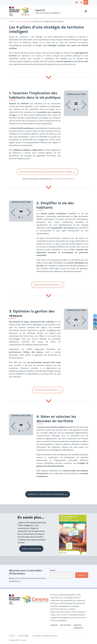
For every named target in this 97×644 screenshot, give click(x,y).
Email (52, 570)
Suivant (82, 105)
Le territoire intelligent (23, 21)
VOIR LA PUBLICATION (31, 549)
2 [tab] (78, 110)
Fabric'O (40, 10)
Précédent (70, 105)
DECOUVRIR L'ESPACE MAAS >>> (48, 285)
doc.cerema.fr (66, 625)
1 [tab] (74, 110)
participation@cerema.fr (64, 179)
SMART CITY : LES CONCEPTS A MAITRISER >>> (48, 494)
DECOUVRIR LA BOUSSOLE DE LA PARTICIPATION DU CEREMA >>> (48, 172)
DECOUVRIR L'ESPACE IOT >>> (48, 390)
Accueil (11, 21)
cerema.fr (54, 625)
